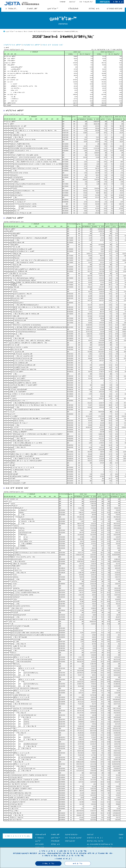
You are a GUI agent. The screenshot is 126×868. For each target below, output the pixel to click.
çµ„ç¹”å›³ (38, 841)
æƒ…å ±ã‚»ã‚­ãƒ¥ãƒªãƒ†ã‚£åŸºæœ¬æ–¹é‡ (100, 844)
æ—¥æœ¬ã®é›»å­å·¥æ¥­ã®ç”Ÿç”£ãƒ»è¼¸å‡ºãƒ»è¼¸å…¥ (34, 31)
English (121, 834)
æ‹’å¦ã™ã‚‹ (78, 863)
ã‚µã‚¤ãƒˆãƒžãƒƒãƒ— (72, 834)
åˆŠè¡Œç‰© (73, 8)
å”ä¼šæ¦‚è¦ (40, 838)
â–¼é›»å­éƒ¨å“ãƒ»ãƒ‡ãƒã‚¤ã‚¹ (52, 45)
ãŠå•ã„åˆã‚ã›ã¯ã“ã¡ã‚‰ (14, 836)
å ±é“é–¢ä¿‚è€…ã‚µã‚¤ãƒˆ (73, 838)
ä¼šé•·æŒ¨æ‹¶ (41, 834)
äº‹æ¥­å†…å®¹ (32, 8)
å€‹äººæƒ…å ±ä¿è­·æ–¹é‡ (95, 841)
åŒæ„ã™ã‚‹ (48, 863)
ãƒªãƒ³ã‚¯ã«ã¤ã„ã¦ (95, 838)
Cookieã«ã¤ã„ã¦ (64, 859)
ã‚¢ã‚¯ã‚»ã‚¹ (72, 2)
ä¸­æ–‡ (121, 838)
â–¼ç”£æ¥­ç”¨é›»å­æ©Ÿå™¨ (31, 45)
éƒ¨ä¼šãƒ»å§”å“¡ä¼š (115, 8)
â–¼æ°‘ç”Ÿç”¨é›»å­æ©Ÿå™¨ (13, 45)
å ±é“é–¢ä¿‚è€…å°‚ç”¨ (86, 2)
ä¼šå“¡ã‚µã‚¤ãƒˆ (105, 2)
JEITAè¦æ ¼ (94, 8)
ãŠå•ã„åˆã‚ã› (119, 2)
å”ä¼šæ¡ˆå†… (11, 8)
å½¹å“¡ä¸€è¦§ (39, 844)
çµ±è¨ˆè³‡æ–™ (53, 8)
